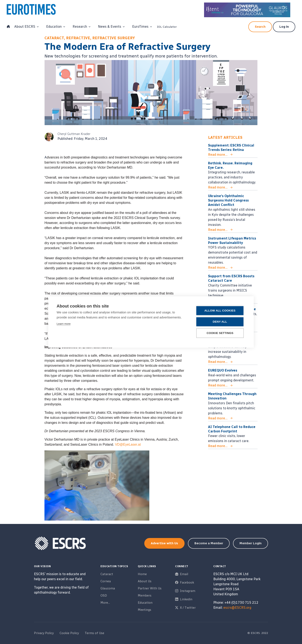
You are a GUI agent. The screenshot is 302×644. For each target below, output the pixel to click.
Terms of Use (94, 633)
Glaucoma (108, 588)
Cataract (107, 574)
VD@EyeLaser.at (128, 444)
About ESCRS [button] (25, 27)
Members (145, 596)
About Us (145, 581)
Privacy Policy (44, 633)
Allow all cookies (220, 311)
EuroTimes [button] (140, 27)
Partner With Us (150, 588)
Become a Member (209, 543)
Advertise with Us (164, 543)
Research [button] (80, 27)
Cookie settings (220, 333)
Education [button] (54, 27)
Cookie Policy (69, 633)
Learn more (64, 324)
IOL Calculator (167, 27)
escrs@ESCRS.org (237, 608)
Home (142, 574)
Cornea (106, 581)
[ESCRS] (36, 10)
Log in (284, 27)
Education (145, 603)
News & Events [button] (110, 27)
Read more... (218, 155)
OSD (104, 596)
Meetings (144, 610)
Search (260, 27)
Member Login (251, 543)
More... (105, 603)
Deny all (220, 322)
